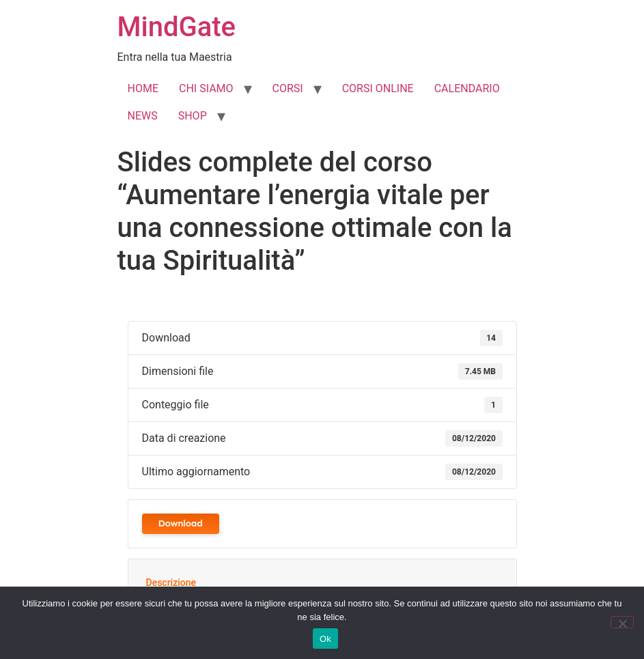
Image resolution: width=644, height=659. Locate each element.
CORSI (288, 88)
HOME (143, 88)
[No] (622, 622)
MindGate (177, 27)
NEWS (143, 116)
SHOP (193, 116)
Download (181, 523)
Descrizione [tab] (171, 583)
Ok (325, 639)
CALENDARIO (467, 88)
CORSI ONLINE (378, 88)
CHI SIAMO (206, 88)
